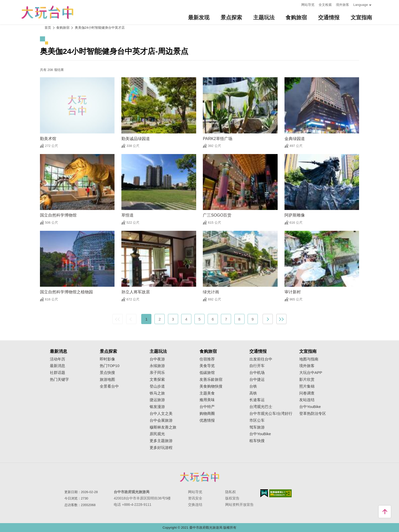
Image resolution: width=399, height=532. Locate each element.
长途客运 (257, 400)
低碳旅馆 (207, 373)
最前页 (118, 319)
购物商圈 (207, 414)
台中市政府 (199, 477)
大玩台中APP (311, 373)
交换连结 (195, 505)
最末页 (281, 319)
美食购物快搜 (211, 386)
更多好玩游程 (161, 448)
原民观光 (157, 434)
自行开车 (257, 366)
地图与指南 (309, 359)
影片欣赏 (307, 379)
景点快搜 (107, 373)
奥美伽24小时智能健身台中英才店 (100, 28)
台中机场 (257, 373)
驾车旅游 (257, 427)
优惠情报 (207, 420)
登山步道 (157, 386)
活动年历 (58, 359)
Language (361, 5)
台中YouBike (260, 434)
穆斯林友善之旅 (163, 427)
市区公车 (257, 420)
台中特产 (207, 407)
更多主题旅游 (161, 441)
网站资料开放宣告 (239, 505)
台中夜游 (157, 359)
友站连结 (307, 400)
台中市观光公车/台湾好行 (271, 414)
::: (296, 4)
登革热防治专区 (313, 414)
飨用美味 (207, 400)
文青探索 (157, 379)
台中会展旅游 (161, 420)
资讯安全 (195, 498)
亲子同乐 (157, 373)
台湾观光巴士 (261, 407)
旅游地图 (107, 379)
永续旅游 (157, 366)
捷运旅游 (157, 400)
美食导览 (207, 366)
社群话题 (58, 373)
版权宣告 (232, 498)
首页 (48, 28)
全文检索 (325, 5)
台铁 (253, 386)
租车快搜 (257, 441)
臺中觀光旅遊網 (47, 12)
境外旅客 (343, 5)
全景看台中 (109, 386)
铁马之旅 (157, 393)
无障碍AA (281, 493)
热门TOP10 (110, 366)
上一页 (131, 319)
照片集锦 (307, 386)
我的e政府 (264, 493)
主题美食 (207, 393)
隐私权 (231, 492)
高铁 (253, 393)
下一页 (268, 319)
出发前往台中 (261, 359)
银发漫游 (157, 407)
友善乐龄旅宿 (211, 379)
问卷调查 (307, 393)
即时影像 (107, 359)
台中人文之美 (161, 414)
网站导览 (308, 5)
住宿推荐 (207, 359)
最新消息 (58, 366)
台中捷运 (257, 379)
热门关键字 (59, 379)
